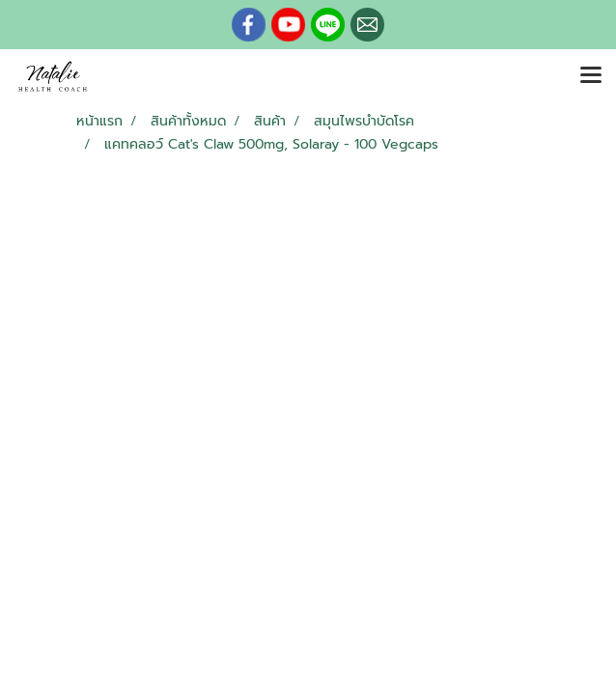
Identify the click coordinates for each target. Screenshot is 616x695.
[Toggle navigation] (591, 76)
